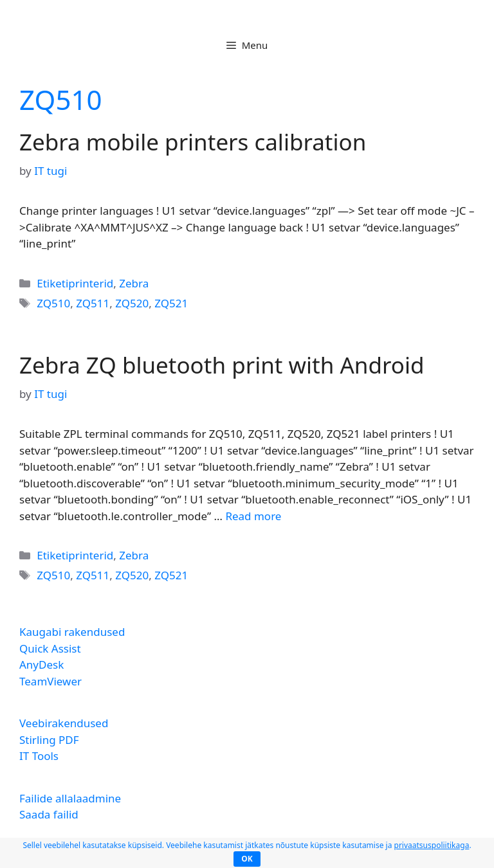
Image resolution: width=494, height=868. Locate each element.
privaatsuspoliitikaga (432, 845)
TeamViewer (50, 681)
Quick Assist (50, 648)
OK (247, 859)
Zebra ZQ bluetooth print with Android (222, 365)
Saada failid (49, 814)
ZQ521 (171, 303)
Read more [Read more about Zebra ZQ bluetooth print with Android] (253, 516)
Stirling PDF (49, 740)
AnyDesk (41, 665)
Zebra (134, 283)
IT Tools (39, 756)
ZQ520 (132, 303)
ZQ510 (53, 303)
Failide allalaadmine (70, 798)
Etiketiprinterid (75, 283)
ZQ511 (93, 303)
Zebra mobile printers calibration (193, 142)
